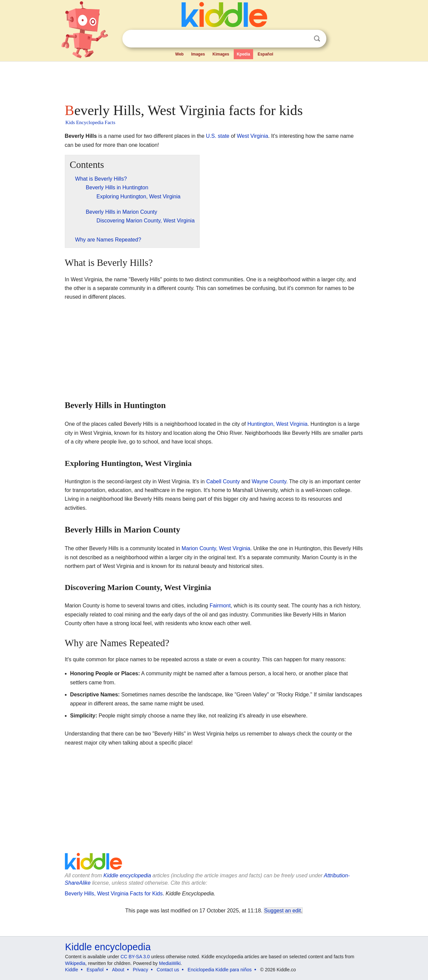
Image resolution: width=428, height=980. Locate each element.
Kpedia (243, 54)
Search (317, 39)
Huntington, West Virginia (278, 424)
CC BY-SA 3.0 (135, 957)
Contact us (168, 970)
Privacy (140, 970)
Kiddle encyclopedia (127, 875)
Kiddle (72, 970)
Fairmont (220, 606)
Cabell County (223, 481)
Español (265, 54)
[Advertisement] (214, 80)
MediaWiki (170, 963)
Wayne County (269, 481)
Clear (303, 39)
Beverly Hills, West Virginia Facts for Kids (114, 894)
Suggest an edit (283, 911)
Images (198, 54)
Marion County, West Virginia (216, 548)
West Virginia (252, 136)
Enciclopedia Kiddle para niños (220, 970)
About (118, 970)
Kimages (221, 54)
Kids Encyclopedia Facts (90, 122)
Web (179, 54)
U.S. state (218, 136)
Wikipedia (75, 963)
